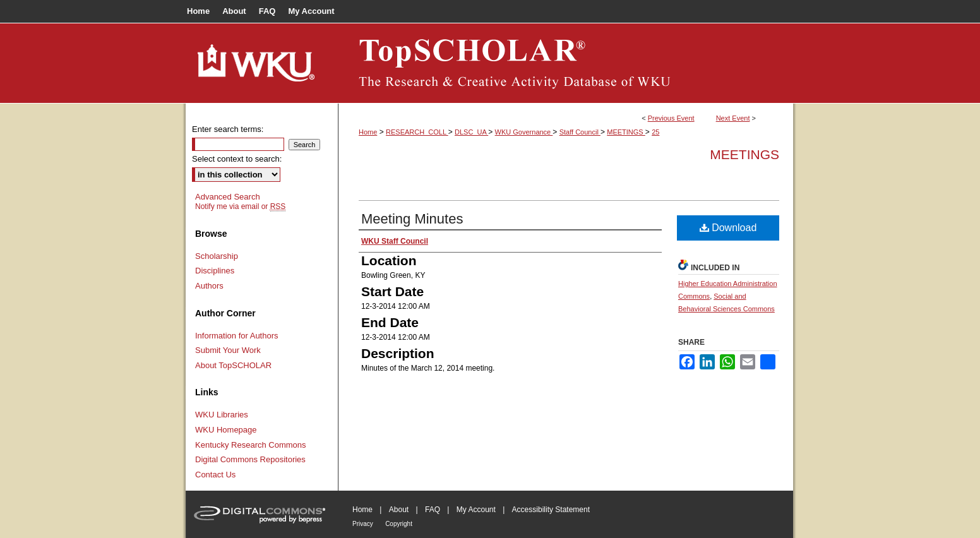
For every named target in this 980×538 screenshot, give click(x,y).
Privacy (363, 524)
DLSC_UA (471, 132)
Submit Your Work (228, 350)
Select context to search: (237, 159)
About (399, 510)
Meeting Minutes (412, 219)
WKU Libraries (222, 415)
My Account (476, 510)
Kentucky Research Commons (251, 445)
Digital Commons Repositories (250, 459)
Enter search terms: (228, 129)
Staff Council (580, 132)
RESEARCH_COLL (417, 132)
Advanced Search (228, 197)
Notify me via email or (240, 206)
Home (368, 132)
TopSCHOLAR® (566, 63)
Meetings (744, 154)
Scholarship (217, 256)
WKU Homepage (226, 430)
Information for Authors (237, 336)
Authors (209, 286)
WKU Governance (524, 132)
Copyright (399, 524)
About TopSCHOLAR (233, 365)
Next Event (733, 118)
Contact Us (215, 475)
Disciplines (215, 271)
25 (655, 132)
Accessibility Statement (551, 510)
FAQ (433, 510)
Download (728, 228)
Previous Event (671, 118)
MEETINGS (626, 132)
